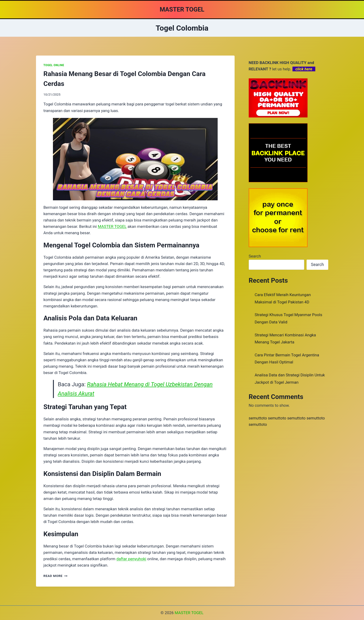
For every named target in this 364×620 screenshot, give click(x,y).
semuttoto (258, 418)
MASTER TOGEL (189, 613)
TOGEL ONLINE (54, 65)
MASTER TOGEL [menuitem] (112, 226)
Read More (56, 576)
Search (255, 256)
